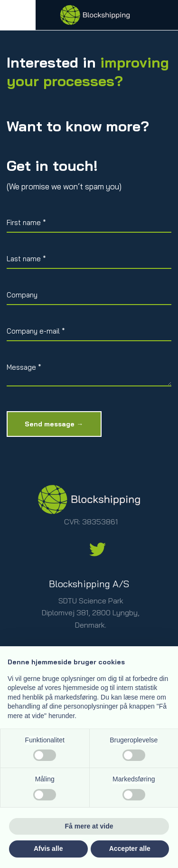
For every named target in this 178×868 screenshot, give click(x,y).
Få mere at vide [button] (89, 826)
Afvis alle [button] (48, 848)
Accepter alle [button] (130, 848)
